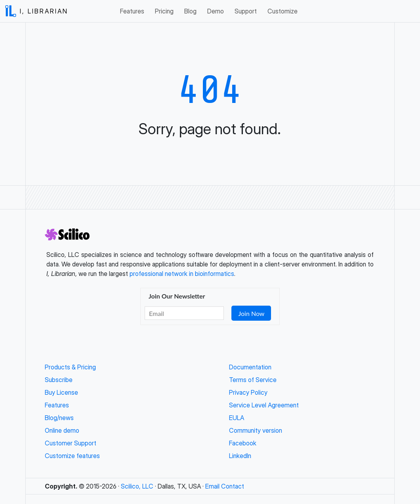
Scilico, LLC (137, 486)
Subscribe (59, 380)
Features (132, 11)
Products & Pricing (70, 367)
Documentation (250, 367)
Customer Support (71, 443)
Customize (283, 11)
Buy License (61, 392)
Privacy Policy (248, 392)
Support (246, 11)
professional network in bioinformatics (182, 274)
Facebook (243, 443)
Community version (256, 430)
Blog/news (59, 418)
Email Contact (225, 486)
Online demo (62, 430)
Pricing (164, 11)
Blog (190, 11)
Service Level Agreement (264, 405)
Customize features (72, 456)
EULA (237, 418)
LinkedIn (240, 456)
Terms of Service (253, 380)
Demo (216, 11)
